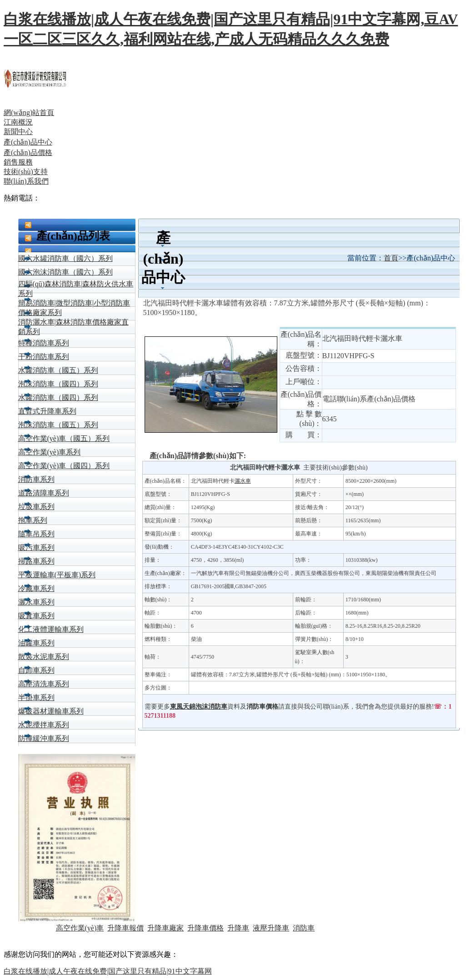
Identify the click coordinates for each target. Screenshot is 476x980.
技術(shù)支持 (26, 172)
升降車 (238, 928)
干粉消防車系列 (44, 357)
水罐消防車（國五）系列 (58, 370)
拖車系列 (33, 520)
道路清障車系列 (44, 493)
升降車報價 (125, 928)
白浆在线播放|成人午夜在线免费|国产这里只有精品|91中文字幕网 (108, 971)
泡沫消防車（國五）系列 (58, 425)
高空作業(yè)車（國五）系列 (64, 438)
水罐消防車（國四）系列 (58, 397)
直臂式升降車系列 (47, 411)
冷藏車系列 (36, 588)
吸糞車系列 (36, 616)
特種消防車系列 (44, 343)
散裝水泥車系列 (44, 657)
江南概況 (18, 122)
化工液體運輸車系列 (51, 629)
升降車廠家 (165, 928)
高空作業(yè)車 (80, 928)
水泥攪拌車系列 (44, 725)
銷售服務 (18, 162)
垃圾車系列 (36, 507)
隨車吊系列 (36, 534)
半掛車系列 (36, 697)
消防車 (304, 928)
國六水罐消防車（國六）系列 (65, 258)
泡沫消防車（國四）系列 (58, 384)
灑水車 (243, 481)
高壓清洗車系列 (44, 684)
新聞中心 (18, 132)
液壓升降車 (271, 928)
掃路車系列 (36, 561)
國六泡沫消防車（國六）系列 (65, 272)
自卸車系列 (36, 670)
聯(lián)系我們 (26, 181)
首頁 (391, 258)
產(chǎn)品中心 (28, 142)
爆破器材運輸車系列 (51, 711)
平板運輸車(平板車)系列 (57, 575)
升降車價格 (205, 928)
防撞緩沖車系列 (44, 738)
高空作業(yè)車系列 (50, 452)
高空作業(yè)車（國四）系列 (64, 466)
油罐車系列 (36, 643)
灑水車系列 (36, 602)
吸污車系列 (36, 547)
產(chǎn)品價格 (28, 152)
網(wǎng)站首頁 (29, 112)
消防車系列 (36, 479)
